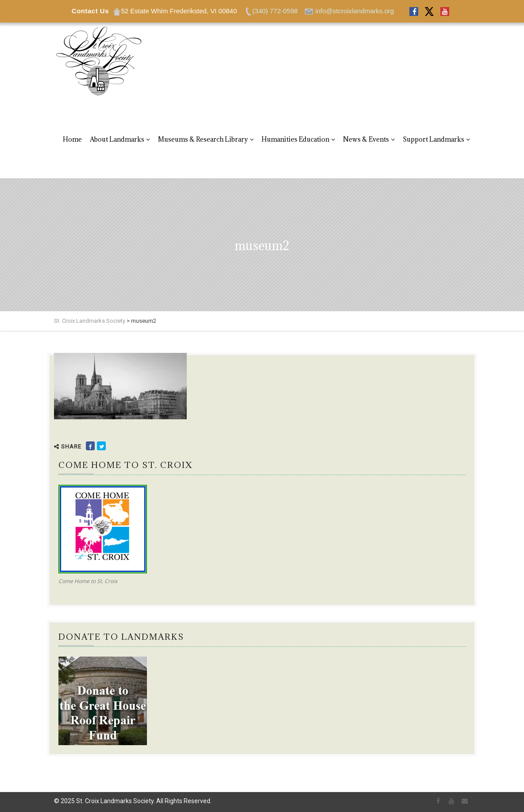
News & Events (366, 139)
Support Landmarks (433, 139)
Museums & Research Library (203, 139)
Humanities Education (295, 139)
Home (72, 139)
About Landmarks (117, 139)
